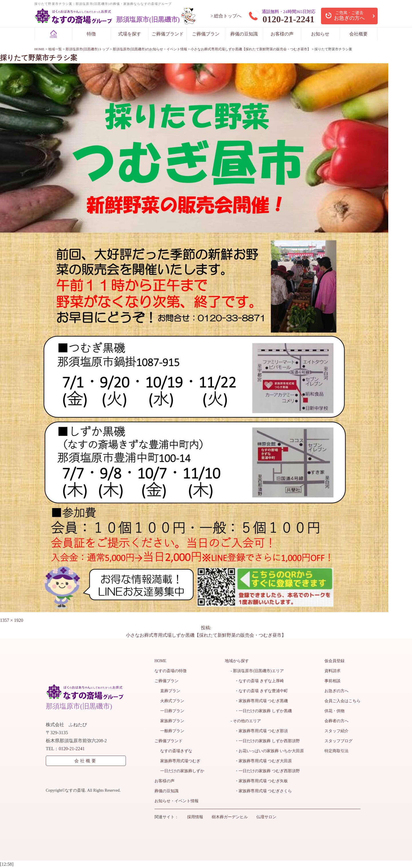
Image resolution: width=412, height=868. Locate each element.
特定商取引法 (336, 751)
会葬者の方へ (336, 721)
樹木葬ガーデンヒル (230, 817)
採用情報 (195, 817)
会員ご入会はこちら (342, 701)
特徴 (91, 34)
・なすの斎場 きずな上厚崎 (257, 681)
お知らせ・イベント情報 (177, 801)
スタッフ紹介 (336, 731)
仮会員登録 (334, 661)
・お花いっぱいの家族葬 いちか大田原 (267, 751)
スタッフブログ (338, 741)
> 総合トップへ (226, 16)
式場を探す (130, 34)
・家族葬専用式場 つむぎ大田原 (261, 761)
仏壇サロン (266, 817)
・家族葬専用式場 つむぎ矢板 (259, 781)
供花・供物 (334, 711)
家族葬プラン (172, 721)
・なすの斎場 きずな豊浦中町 (259, 691)
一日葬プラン (172, 711)
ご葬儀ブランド (168, 34)
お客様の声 (282, 34)
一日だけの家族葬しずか (182, 771)
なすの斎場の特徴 (171, 671)
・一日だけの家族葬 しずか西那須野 (265, 741)
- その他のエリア (246, 721)
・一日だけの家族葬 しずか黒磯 (261, 711)
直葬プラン (170, 691)
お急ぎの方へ (336, 691)
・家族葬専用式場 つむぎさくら (261, 791)
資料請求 (332, 671)
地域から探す (237, 661)
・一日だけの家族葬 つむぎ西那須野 (265, 771)
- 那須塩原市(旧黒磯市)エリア (257, 671)
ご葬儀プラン (206, 34)
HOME (160, 661)
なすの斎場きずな (176, 751)
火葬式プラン (172, 701)
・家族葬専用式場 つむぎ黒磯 (259, 701)
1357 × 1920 (12, 620)
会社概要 (358, 34)
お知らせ (320, 34)
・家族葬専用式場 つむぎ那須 (259, 731)
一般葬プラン (172, 731)
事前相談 (332, 681)
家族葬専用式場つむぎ (180, 761)
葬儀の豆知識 (244, 34)
